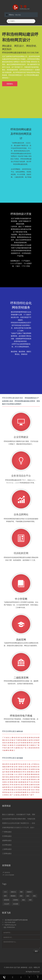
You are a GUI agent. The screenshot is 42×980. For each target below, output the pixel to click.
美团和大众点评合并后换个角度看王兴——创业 (19, 823)
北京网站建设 (7, 845)
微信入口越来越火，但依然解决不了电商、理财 (19, 814)
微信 (24, 900)
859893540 (11, 927)
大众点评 (6, 904)
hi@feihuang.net (10, 925)
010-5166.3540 (10, 922)
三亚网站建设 (7, 853)
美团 (21, 896)
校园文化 (13, 892)
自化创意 (16, 904)
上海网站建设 (7, 849)
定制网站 (16, 900)
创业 (28, 896)
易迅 (34, 896)
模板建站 (13, 896)
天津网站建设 (7, 836)
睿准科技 (6, 872)
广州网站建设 (7, 832)
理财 (21, 892)
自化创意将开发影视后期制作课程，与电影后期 (19, 819)
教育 (5, 896)
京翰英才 (29, 892)
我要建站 (10, 84)
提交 (36, 951)
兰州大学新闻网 (8, 875)
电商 (30, 900)
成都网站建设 (7, 840)
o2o (5, 892)
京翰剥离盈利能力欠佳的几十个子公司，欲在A (18, 827)
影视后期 (6, 900)
